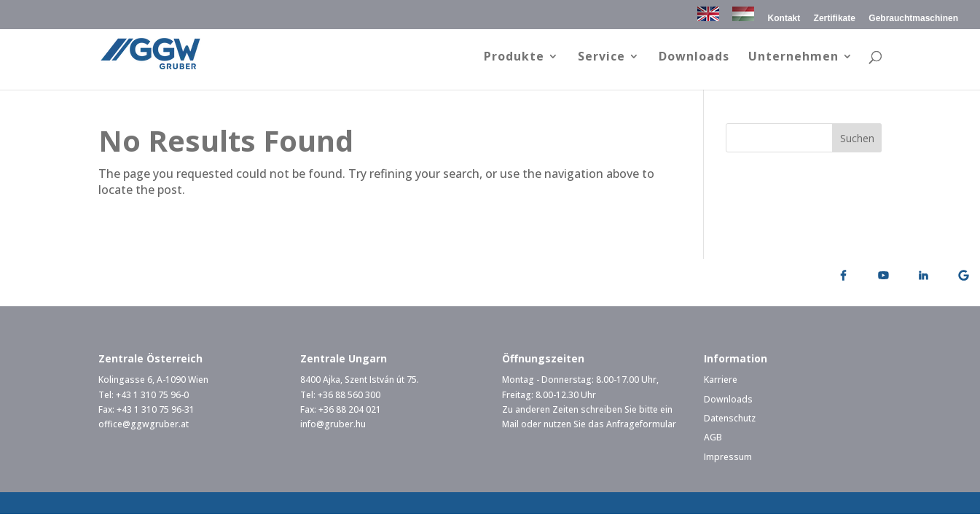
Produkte (514, 58)
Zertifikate (835, 19)
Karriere (721, 380)
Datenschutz (730, 418)
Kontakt (784, 19)
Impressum (728, 457)
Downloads (694, 58)
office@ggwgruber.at (144, 424)
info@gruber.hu (333, 424)
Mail (510, 424)
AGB (713, 437)
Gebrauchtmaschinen (913, 19)
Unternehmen (793, 58)
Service (601, 58)
